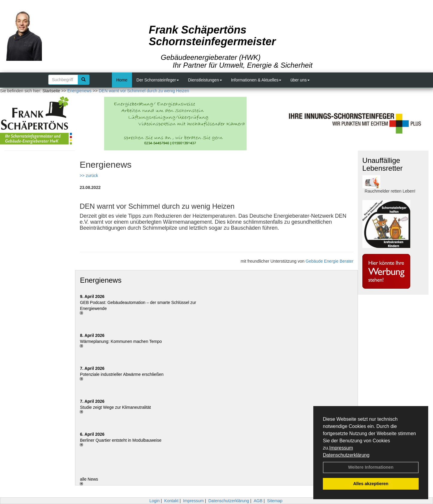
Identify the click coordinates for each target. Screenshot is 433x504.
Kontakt (171, 501)
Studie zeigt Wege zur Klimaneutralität (115, 407)
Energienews (101, 280)
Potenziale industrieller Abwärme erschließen (122, 374)
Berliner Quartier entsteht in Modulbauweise (121, 440)
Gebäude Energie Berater (329, 261)
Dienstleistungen (205, 80)
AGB (258, 501)
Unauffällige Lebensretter (383, 164)
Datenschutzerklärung (346, 455)
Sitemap (275, 501)
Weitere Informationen (371, 467)
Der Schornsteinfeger (158, 80)
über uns (300, 80)
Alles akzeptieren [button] (371, 484)
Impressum (341, 448)
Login (154, 501)
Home (122, 80)
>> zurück (89, 175)
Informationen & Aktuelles (256, 80)
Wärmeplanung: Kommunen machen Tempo (121, 341)
